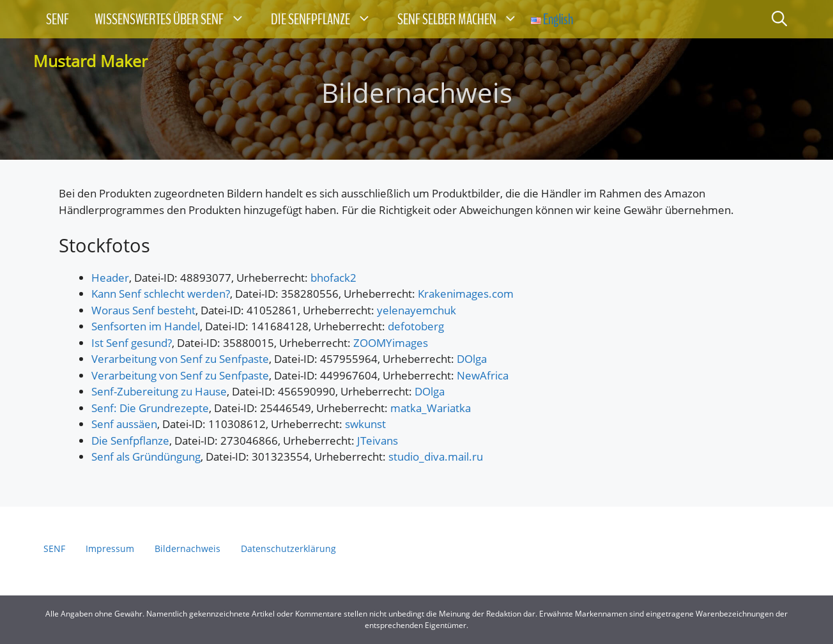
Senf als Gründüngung (146, 456)
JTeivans (378, 441)
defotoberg (416, 326)
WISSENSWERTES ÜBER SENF (176, 19)
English (552, 19)
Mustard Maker (90, 61)
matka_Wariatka (431, 408)
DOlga (472, 359)
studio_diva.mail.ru (436, 456)
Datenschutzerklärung (288, 548)
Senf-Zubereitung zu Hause (159, 391)
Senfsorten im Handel (146, 326)
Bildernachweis (187, 548)
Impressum (110, 548)
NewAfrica (483, 375)
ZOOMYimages (391, 343)
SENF (57, 19)
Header (110, 278)
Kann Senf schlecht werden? (161, 294)
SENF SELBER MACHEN (464, 19)
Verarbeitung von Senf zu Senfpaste (180, 359)
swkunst (365, 424)
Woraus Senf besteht (143, 310)
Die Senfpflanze (130, 441)
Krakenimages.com (466, 294)
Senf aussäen (124, 424)
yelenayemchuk (416, 310)
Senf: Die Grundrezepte (150, 408)
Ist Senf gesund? (132, 343)
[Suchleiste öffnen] (779, 19)
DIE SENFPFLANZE (328, 19)
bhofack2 (333, 278)
